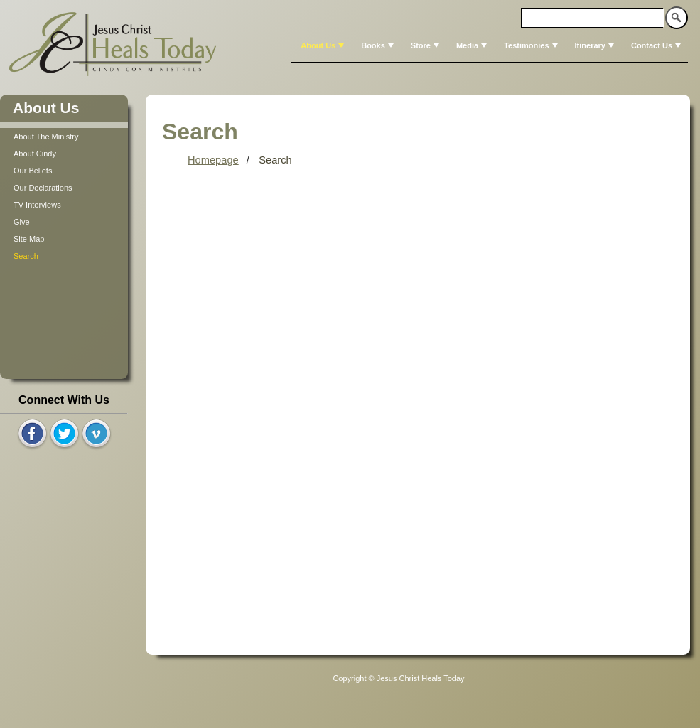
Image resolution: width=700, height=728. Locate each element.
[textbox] (593, 18)
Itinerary (596, 45)
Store (426, 45)
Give (22, 222)
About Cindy (35, 154)
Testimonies (532, 45)
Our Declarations (43, 188)
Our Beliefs (33, 171)
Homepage (213, 160)
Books (379, 45)
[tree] (64, 196)
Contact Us (657, 45)
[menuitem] (321, 45)
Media (473, 45)
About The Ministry (46, 136)
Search (26, 256)
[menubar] (489, 45)
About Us (324, 45)
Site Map (29, 239)
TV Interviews (37, 205)
